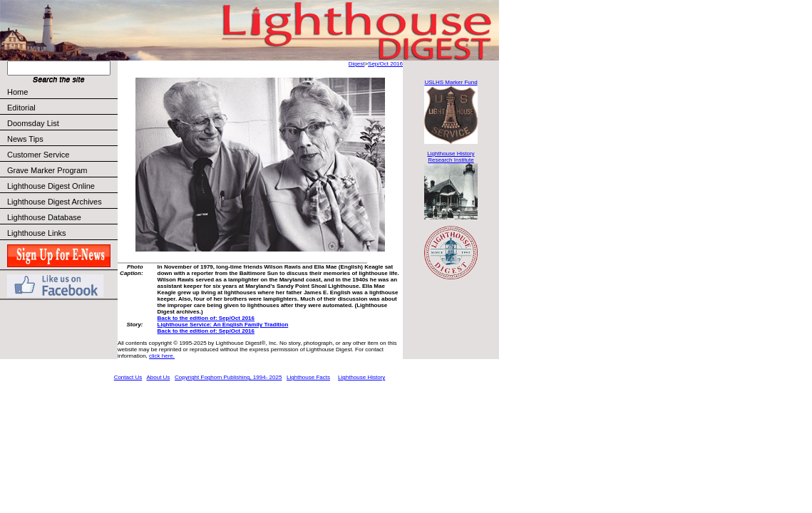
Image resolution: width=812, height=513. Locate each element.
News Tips (25, 139)
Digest (357, 64)
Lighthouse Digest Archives (55, 202)
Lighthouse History (361, 377)
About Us (158, 377)
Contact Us (128, 377)
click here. (162, 356)
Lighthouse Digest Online (51, 186)
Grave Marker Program (47, 170)
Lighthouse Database (44, 217)
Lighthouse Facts (308, 377)
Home (17, 92)
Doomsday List (33, 123)
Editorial (62, 108)
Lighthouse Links (37, 233)
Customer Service (62, 155)
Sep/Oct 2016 (385, 64)
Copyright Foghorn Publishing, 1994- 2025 (228, 377)
